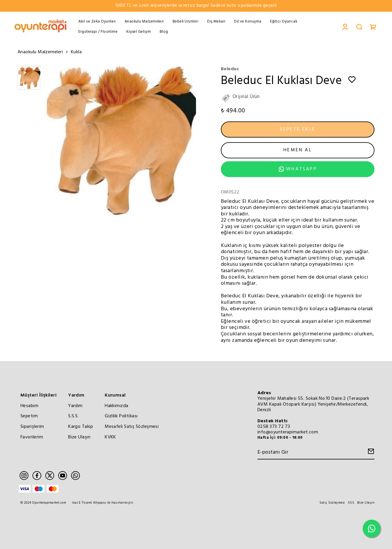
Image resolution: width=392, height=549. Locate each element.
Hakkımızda (117, 406)
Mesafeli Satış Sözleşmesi (132, 427)
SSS (351, 503)
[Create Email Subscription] (370, 453)
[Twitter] (50, 476)
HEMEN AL (298, 150)
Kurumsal (115, 395)
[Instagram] (24, 476)
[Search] (359, 27)
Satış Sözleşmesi (332, 503)
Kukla (76, 52)
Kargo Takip (81, 427)
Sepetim (29, 416)
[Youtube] (63, 476)
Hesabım (29, 406)
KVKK (110, 437)
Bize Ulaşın (79, 437)
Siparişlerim (32, 427)
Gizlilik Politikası (121, 416)
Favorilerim (32, 437)
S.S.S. (73, 416)
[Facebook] (37, 476)
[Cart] (373, 27)
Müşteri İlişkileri (38, 395)
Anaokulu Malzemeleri (43, 53)
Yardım (76, 395)
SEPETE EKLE (298, 129)
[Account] (345, 27)
